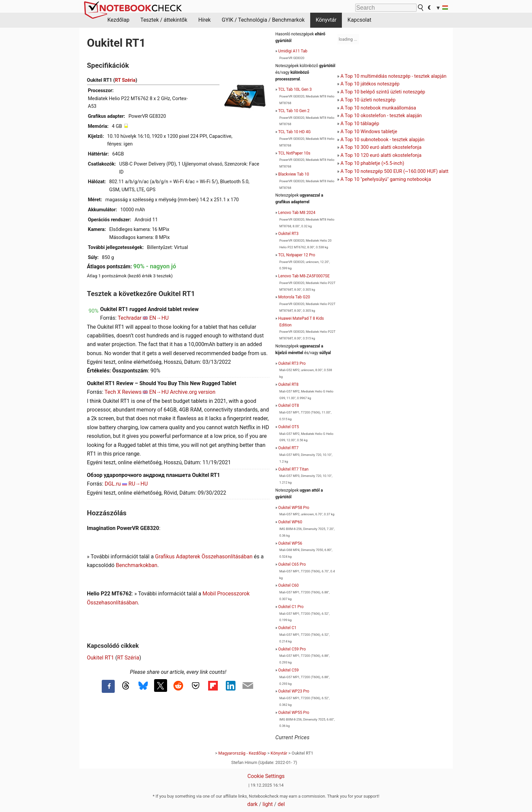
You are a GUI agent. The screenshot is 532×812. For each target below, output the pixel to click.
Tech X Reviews (123, 392)
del (281, 804)
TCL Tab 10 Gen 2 (294, 111)
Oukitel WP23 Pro (294, 691)
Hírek (204, 20)
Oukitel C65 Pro (292, 564)
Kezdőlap (118, 20)
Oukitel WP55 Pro (294, 713)
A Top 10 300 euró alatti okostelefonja (381, 147)
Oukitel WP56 (290, 543)
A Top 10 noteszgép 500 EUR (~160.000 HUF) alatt (395, 171)
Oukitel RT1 (101, 658)
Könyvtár (326, 20)
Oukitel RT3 (288, 234)
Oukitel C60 (288, 585)
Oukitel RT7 (288, 448)
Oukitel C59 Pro (292, 649)
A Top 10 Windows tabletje (369, 132)
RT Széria (125, 80)
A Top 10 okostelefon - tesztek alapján (381, 116)
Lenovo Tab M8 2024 (297, 213)
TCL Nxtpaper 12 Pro (297, 255)
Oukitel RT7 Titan (293, 469)
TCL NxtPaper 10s (294, 153)
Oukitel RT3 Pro (292, 363)
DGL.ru (113, 484)
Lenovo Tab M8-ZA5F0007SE (304, 276)
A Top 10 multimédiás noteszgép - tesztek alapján (394, 76)
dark (252, 804)
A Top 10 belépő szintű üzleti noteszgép (383, 92)
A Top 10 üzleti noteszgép (368, 100)
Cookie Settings (266, 776)
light (268, 804)
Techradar (130, 318)
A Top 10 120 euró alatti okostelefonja (381, 155)
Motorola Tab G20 (294, 297)
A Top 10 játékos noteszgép (370, 84)
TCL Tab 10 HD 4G (295, 132)
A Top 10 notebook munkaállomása (378, 108)
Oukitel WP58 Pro (294, 508)
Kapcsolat (359, 20)
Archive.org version (193, 392)
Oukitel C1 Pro (291, 607)
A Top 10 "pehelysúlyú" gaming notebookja (386, 179)
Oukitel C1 (287, 628)
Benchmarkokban (137, 565)
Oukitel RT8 (288, 384)
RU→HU (138, 484)
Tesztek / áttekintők (164, 20)
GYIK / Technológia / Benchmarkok (263, 20)
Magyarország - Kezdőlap (242, 753)
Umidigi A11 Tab (293, 51)
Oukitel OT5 (289, 427)
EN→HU (159, 318)
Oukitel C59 (288, 670)
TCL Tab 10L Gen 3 (295, 89)
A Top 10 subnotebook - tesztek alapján (383, 140)
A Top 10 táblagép (360, 124)
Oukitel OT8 (289, 405)
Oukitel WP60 (290, 522)
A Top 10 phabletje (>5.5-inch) (372, 163)
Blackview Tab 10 (294, 174)
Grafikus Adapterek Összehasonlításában (204, 557)
